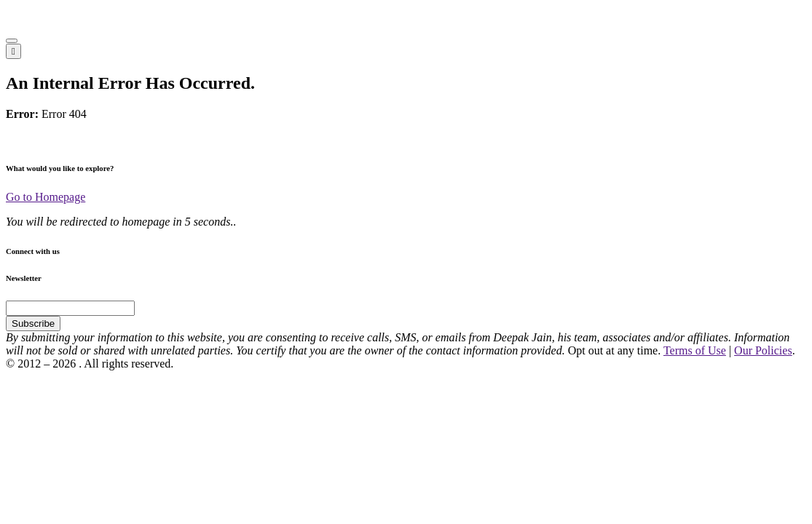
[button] (12, 41)
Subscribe (33, 323)
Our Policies (763, 350)
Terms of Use (695, 350)
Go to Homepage (46, 197)
